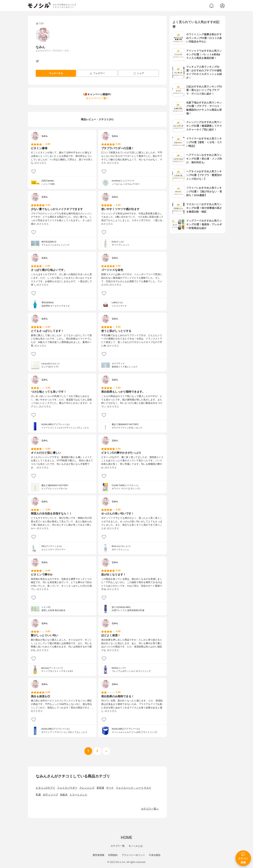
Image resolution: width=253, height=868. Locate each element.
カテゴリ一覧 (118, 846)
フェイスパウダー (67, 788)
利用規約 (113, 855)
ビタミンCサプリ (45, 788)
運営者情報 (98, 855)
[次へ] (97, 751)
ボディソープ (50, 795)
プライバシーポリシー (133, 855)
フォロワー (97, 73)
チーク (110, 788)
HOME (126, 837)
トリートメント (78, 795)
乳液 (38, 795)
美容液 (100, 788)
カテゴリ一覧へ (150, 809)
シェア (139, 73)
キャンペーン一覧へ (97, 98)
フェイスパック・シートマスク (133, 788)
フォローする (56, 73)
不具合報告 (155, 855)
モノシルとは (136, 846)
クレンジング (87, 788)
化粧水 (64, 795)
